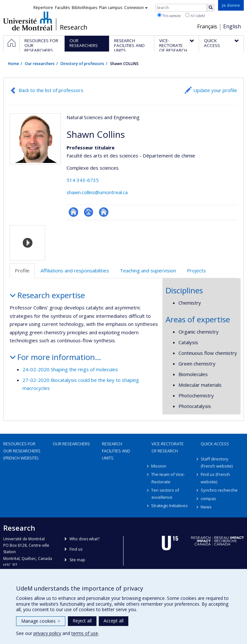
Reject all (82, 621)
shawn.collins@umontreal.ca (97, 192)
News (206, 507)
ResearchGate (73, 212)
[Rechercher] (211, 8)
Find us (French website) (215, 478)
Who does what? (84, 539)
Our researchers (40, 64)
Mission (159, 466)
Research (74, 27)
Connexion (136, 8)
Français (207, 26)
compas (208, 498)
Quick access (215, 444)
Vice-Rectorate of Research (168, 447)
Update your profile (215, 90)
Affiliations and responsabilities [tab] (75, 270)
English (232, 26)
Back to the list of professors (51, 90)
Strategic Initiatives (170, 506)
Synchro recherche (219, 490)
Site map (77, 560)
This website (169, 15)
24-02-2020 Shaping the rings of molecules (70, 369)
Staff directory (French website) (217, 462)
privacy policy (47, 633)
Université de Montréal (28, 21)
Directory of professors (82, 64)
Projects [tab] (196, 270)
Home (14, 64)
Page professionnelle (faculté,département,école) (89, 212)
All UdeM (195, 15)
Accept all (114, 621)
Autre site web (104, 212)
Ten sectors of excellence (165, 494)
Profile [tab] (22, 270)
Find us (76, 549)
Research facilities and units (116, 451)
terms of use (85, 633)
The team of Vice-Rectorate (168, 478)
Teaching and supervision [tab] (148, 270)
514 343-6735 (83, 180)
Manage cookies (41, 621)
